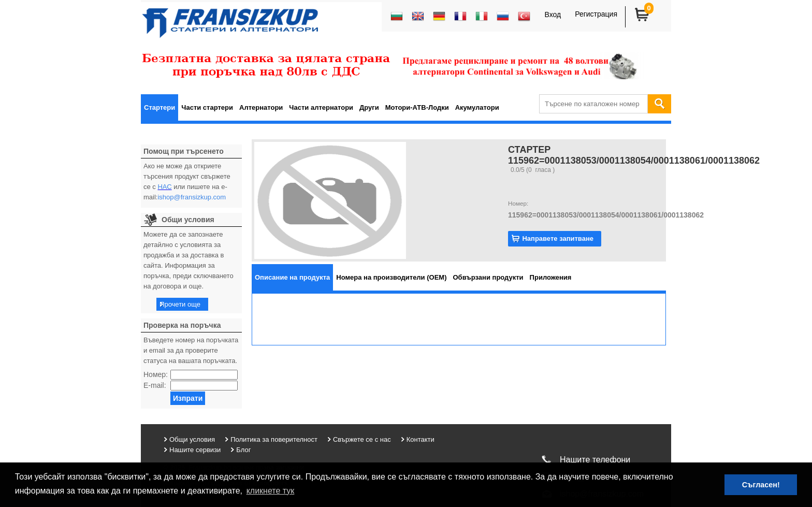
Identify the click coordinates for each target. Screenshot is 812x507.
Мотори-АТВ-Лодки (417, 107)
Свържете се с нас (362, 439)
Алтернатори (261, 107)
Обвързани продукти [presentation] (488, 277)
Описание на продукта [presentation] (292, 277)
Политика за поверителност (274, 439)
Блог (243, 450)
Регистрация (596, 14)
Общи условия (192, 439)
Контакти (421, 439)
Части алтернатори (321, 107)
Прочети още (180, 304)
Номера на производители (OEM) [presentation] (391, 277)
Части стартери (207, 107)
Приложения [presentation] (551, 277)
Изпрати (188, 398)
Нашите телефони (595, 460)
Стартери (160, 107)
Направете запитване (558, 238)
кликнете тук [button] (271, 491)
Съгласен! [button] (761, 485)
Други (369, 107)
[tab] (292, 277)
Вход (553, 15)
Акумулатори (477, 107)
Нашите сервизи (195, 450)
